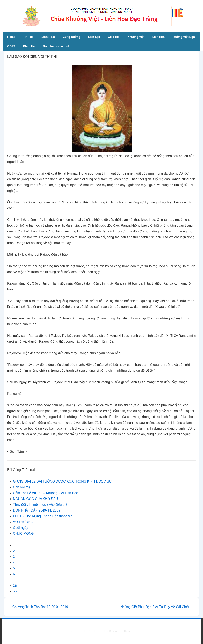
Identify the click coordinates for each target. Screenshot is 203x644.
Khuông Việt (136, 37)
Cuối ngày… (22, 528)
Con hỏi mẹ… (23, 487)
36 (15, 586)
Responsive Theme (121, 631)
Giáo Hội (114, 37)
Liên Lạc (94, 37)
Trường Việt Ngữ (184, 37)
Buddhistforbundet (56, 46)
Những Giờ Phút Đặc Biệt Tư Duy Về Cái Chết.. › (156, 607)
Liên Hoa (158, 37)
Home (11, 37)
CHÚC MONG (23, 534)
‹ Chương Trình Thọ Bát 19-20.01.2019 (39, 607)
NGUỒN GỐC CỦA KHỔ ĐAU (35, 499)
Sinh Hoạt (48, 37)
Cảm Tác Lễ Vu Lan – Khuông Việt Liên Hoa (46, 493)
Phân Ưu (29, 46)
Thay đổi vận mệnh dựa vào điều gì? (40, 505)
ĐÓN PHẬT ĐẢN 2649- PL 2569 (37, 510)
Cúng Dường (71, 37)
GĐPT (11, 46)
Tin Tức (28, 37)
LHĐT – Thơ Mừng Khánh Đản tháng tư (42, 516)
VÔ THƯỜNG (23, 522)
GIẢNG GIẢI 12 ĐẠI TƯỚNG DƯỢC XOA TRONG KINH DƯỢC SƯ (62, 481)
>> (15, 592)
